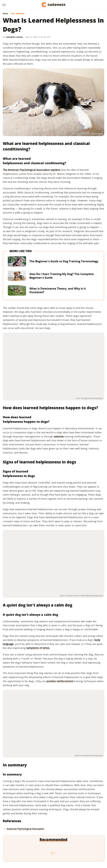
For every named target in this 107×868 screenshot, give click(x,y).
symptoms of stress (38, 648)
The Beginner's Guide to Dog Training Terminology (64, 261)
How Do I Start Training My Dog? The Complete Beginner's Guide (62, 276)
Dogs (5, 14)
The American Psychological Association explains (32, 170)
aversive (59, 436)
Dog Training (18, 14)
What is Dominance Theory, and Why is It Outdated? (58, 290)
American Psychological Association (25, 829)
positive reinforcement (60, 681)
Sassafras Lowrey (14, 37)
